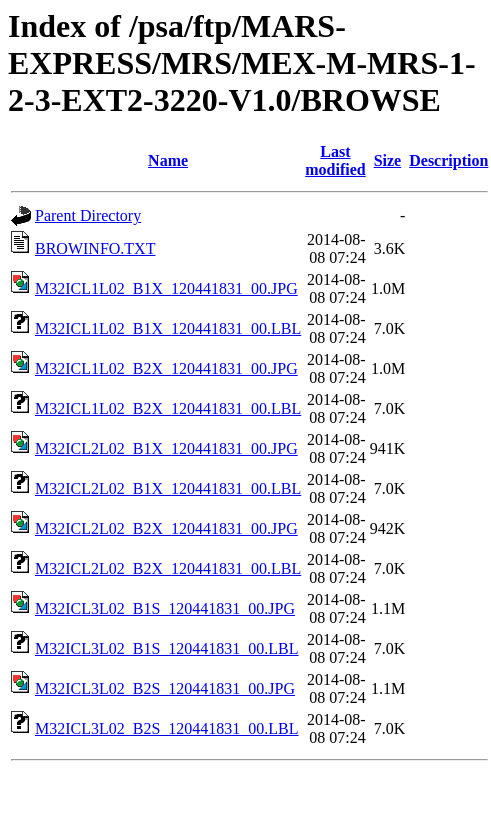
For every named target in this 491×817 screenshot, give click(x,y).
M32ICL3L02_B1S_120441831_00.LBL (167, 648)
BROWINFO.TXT (95, 248)
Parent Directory (88, 215)
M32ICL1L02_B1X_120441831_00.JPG (166, 288)
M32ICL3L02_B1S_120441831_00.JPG (165, 608)
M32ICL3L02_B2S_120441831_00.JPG (165, 688)
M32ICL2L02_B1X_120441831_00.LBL (168, 488)
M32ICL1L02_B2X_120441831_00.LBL (168, 408)
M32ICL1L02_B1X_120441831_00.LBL (168, 328)
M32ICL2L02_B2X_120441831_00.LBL (168, 568)
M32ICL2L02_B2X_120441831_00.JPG (166, 528)
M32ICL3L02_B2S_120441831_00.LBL (167, 728)
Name (168, 160)
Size (388, 160)
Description (448, 160)
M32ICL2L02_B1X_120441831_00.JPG (166, 448)
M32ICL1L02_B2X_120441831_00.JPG (166, 368)
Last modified (335, 160)
